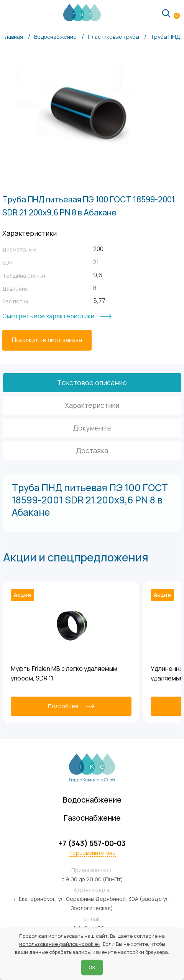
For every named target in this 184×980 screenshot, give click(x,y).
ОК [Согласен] (92, 967)
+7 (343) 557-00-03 (92, 843)
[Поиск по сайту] (166, 13)
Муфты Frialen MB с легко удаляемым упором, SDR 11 (64, 674)
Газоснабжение (92, 818)
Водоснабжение (92, 800)
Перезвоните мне (92, 853)
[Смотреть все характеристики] (57, 316)
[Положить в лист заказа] (47, 340)
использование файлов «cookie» (60, 944)
